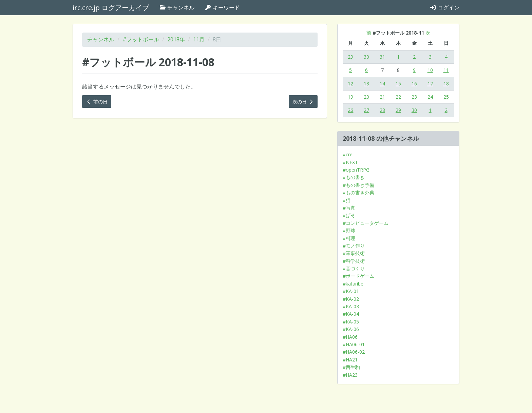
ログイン (444, 7)
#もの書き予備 (358, 185)
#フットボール (141, 39)
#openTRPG (356, 170)
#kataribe (353, 284)
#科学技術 (354, 261)
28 (382, 110)
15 (398, 84)
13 (366, 84)
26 (350, 110)
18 (446, 84)
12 (350, 84)
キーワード (222, 7)
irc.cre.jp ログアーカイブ (111, 8)
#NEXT (350, 162)
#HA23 (350, 375)
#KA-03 (351, 306)
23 (414, 97)
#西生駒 (351, 367)
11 (446, 70)
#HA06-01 (354, 344)
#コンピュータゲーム (366, 223)
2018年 (176, 39)
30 (366, 57)
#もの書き (354, 177)
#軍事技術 (354, 253)
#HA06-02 (354, 352)
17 (430, 84)
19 (350, 97)
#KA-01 (351, 291)
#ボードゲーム (358, 276)
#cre (348, 154)
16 (414, 84)
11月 (199, 39)
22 (398, 97)
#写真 (349, 208)
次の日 (303, 102)
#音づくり (354, 268)
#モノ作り (354, 246)
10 (430, 70)
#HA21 (350, 360)
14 (382, 84)
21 (382, 97)
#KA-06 (351, 329)
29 (350, 57)
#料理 (349, 238)
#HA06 (350, 337)
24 (430, 97)
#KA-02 (351, 299)
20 (366, 97)
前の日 (97, 102)
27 (366, 110)
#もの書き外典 (358, 192)
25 (446, 97)
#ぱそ (349, 215)
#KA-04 (351, 314)
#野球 (349, 230)
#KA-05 (351, 322)
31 (382, 57)
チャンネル (177, 7)
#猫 (347, 200)
